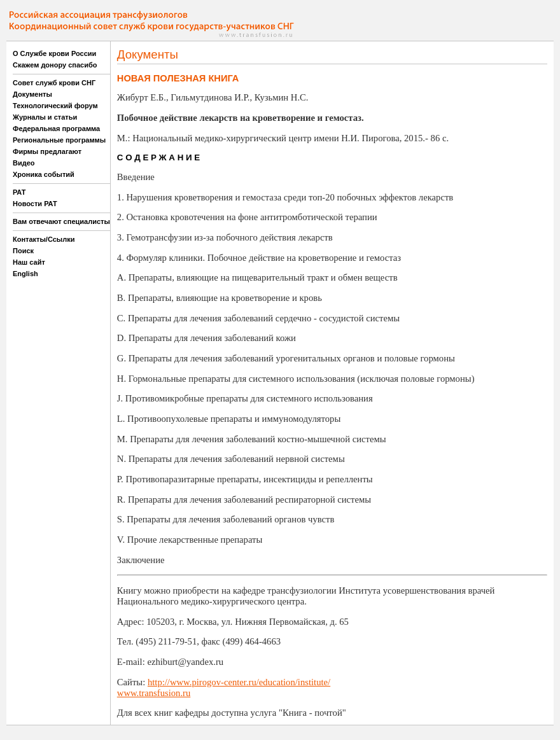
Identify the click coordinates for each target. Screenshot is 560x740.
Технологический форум (55, 106)
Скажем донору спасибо (55, 65)
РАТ (19, 192)
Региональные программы (59, 140)
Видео (24, 163)
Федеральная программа (56, 129)
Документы (32, 94)
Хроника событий (44, 174)
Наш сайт (29, 262)
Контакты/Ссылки (44, 239)
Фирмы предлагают (47, 151)
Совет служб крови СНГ (54, 83)
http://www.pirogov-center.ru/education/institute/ (239, 682)
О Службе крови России (54, 53)
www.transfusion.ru (154, 693)
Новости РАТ (35, 204)
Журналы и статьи (45, 117)
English (25, 274)
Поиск (23, 251)
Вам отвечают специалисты (61, 221)
